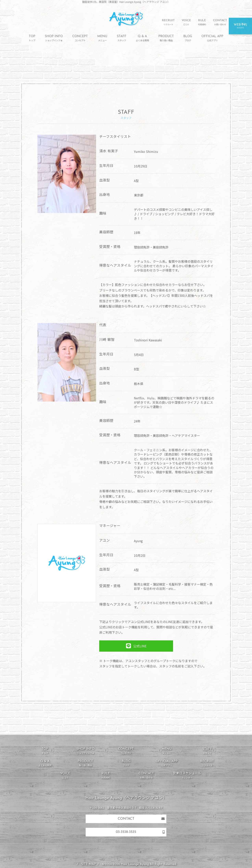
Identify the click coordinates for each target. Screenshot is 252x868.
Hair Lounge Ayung (135, 864)
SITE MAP (88, 864)
